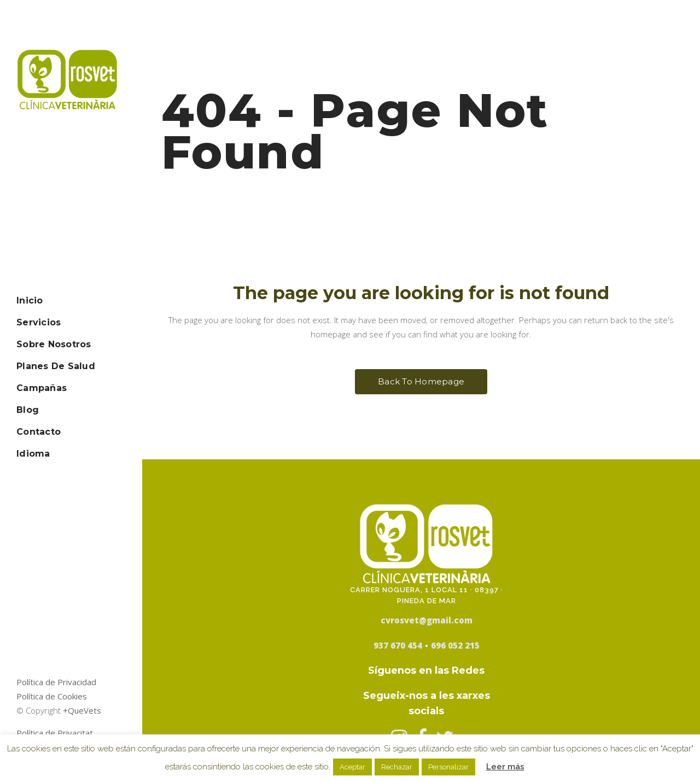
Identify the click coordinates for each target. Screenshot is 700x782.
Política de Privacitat (55, 733)
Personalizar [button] (448, 767)
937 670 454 (398, 645)
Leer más (505, 767)
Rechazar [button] (397, 767)
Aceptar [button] (352, 767)
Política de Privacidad (56, 682)
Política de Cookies (52, 696)
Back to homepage (421, 381)
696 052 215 (455, 645)
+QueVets (82, 710)
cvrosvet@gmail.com (427, 620)
